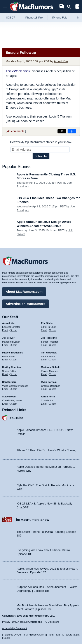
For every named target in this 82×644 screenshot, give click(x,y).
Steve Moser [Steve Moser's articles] (9, 397)
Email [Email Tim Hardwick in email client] (44, 360)
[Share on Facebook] (72, 131)
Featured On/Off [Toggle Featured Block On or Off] (12, 635)
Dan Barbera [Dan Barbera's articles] (9, 382)
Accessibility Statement (15, 628)
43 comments (16, 131)
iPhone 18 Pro (34, 18)
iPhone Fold (60, 18)
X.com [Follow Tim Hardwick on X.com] (53, 360)
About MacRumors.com (24, 292)
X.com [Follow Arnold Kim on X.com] (14, 330)
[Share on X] (62, 131)
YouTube (16, 418)
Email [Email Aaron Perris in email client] (44, 404)
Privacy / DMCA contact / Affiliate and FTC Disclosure (31, 622)
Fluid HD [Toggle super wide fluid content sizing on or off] (59, 635)
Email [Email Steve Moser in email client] (5, 404)
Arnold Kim (61, 61)
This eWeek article (18, 71)
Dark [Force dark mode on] (6, 638)
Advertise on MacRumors (25, 304)
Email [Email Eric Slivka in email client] (44, 330)
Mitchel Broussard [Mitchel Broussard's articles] (13, 353)
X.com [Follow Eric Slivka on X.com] (53, 330)
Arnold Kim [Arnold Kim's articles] (9, 323)
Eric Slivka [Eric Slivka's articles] (47, 323)
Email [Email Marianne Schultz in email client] (44, 374)
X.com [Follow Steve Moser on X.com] (14, 404)
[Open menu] (5, 7)
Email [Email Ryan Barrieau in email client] (44, 389)
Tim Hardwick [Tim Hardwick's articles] (49, 353)
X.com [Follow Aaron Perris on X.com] (53, 404)
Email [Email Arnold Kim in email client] (5, 330)
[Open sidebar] (77, 7)
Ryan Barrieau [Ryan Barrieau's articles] (49, 382)
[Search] (71, 7)
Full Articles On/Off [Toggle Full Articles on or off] (34, 635)
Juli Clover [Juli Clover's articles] (8, 338)
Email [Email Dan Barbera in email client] (5, 389)
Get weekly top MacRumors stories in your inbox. (41, 142)
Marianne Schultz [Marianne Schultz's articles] (51, 367)
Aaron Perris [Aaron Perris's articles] (48, 397)
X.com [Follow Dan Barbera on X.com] (14, 389)
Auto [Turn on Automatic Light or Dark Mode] (70, 635)
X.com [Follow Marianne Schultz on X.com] (53, 374)
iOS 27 (11, 18)
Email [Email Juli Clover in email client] (5, 345)
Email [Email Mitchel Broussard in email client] (5, 360)
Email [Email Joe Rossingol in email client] (44, 345)
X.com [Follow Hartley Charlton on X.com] (14, 374)
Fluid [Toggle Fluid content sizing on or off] (50, 635)
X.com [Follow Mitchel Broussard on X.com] (14, 360)
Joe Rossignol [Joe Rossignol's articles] (49, 338)
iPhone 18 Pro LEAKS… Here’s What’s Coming (46, 450)
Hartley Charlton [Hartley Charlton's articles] (12, 367)
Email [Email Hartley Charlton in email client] (5, 374)
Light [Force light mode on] (77, 635)
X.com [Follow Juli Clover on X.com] (14, 345)
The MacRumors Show (32, 520)
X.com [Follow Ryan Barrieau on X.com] (53, 389)
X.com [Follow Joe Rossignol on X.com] (53, 345)
